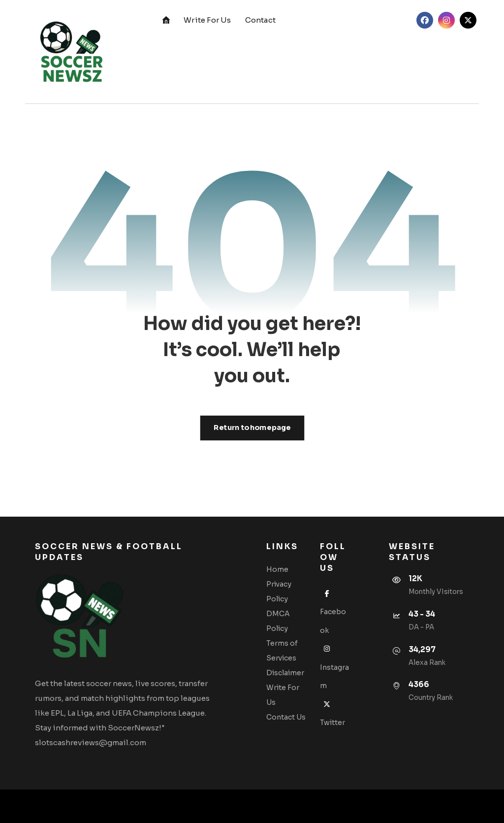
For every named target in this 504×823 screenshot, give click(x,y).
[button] (425, 20)
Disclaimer (285, 673)
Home (277, 569)
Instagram (334, 667)
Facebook (333, 612)
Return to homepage (252, 428)
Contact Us (286, 717)
